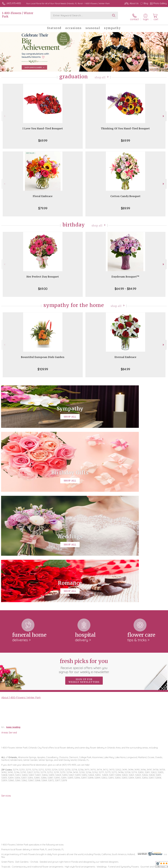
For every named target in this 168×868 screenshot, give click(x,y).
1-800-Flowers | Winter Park (18, 15)
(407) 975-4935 (14, 3)
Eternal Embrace (125, 355)
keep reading (13, 614)
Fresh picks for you (84, 553)
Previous (4, 114)
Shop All (100, 75)
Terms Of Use (105, 865)
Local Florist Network (140, 865)
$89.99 (125, 206)
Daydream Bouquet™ (125, 274)
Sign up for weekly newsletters (84, 568)
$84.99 (125, 367)
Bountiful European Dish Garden (43, 355)
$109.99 (43, 367)
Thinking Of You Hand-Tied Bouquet (125, 126)
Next (164, 114)
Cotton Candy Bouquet (125, 194)
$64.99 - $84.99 (125, 286)
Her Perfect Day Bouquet (43, 274)
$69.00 (43, 286)
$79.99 (43, 206)
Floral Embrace (43, 194)
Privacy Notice (121, 865)
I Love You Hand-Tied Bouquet (43, 126)
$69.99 (43, 138)
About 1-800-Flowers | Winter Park (21, 585)
